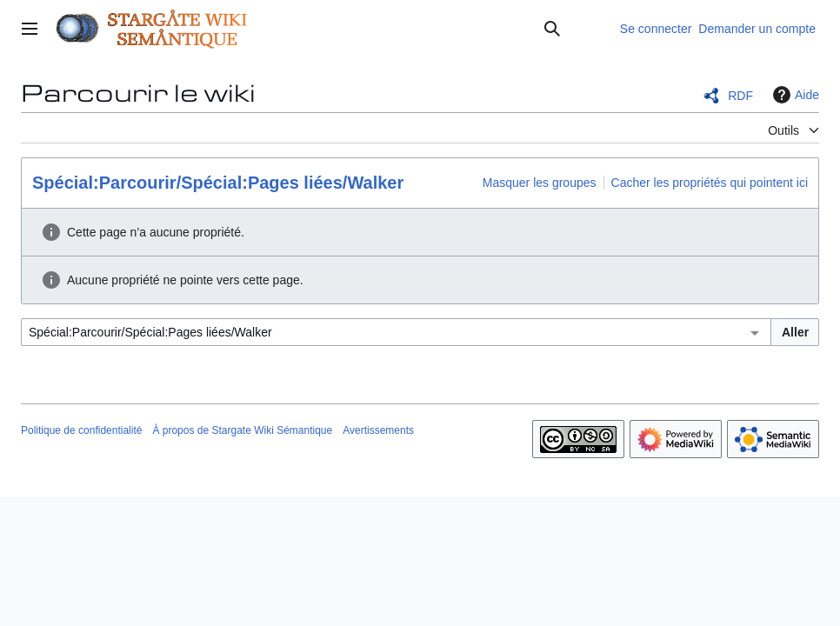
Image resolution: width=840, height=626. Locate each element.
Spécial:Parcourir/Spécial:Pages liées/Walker (218, 183)
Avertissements (378, 430)
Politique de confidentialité (81, 430)
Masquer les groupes (540, 183)
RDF (740, 96)
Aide (794, 95)
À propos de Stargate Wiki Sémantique (242, 430)
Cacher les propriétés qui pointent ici (710, 183)
